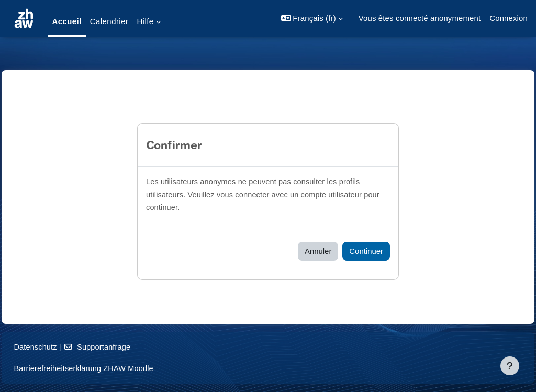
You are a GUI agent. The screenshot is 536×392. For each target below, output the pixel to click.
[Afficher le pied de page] (510, 366)
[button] (312, 18)
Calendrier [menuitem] (109, 21)
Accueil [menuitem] (66, 21)
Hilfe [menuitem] (145, 21)
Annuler (318, 251)
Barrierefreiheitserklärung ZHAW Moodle (109, 368)
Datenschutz (59, 347)
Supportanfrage (122, 347)
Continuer (366, 251)
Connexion (509, 18)
